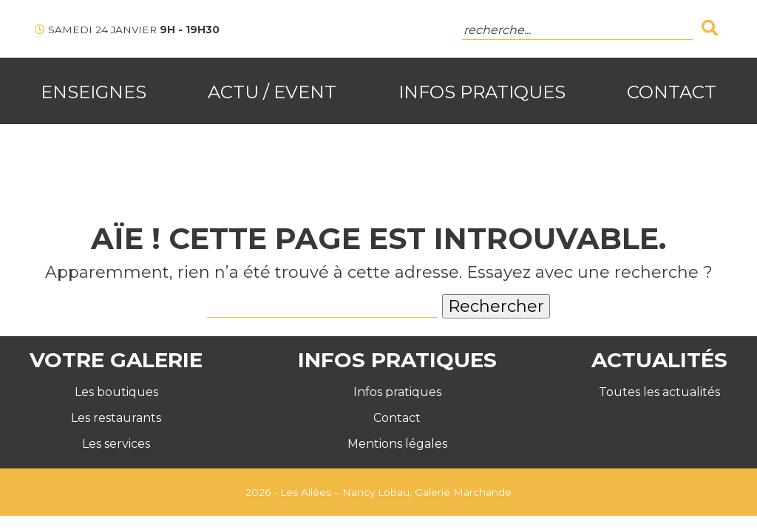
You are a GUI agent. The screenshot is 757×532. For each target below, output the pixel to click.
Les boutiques (116, 392)
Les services (116, 444)
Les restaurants (116, 418)
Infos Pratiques (482, 92)
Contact (672, 92)
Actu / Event (272, 92)
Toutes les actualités (659, 392)
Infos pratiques (397, 392)
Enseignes (94, 92)
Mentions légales (397, 444)
